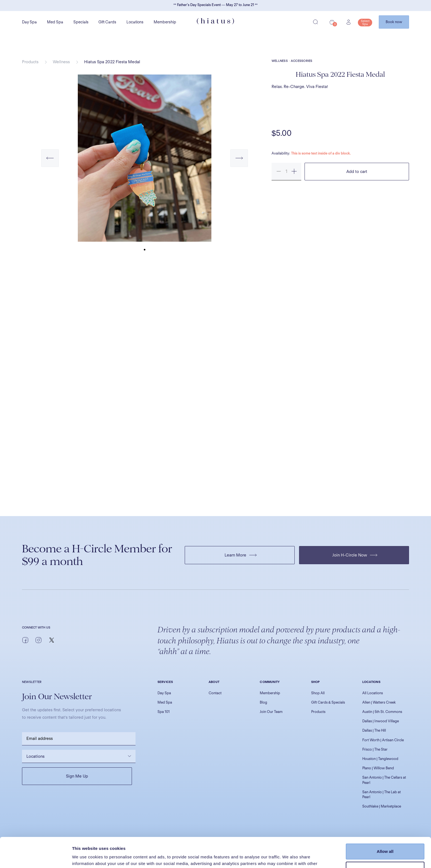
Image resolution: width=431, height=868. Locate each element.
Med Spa (55, 22)
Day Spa (29, 22)
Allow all (385, 823)
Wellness (61, 62)
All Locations (373, 693)
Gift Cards (107, 22)
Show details (85, 857)
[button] (50, 164)
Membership (165, 22)
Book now (394, 22)
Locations (135, 22)
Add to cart (357, 172)
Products (30, 62)
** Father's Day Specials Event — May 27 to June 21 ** (215, 5)
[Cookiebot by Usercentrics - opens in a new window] (36, 857)
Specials (81, 22)
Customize (385, 841)
